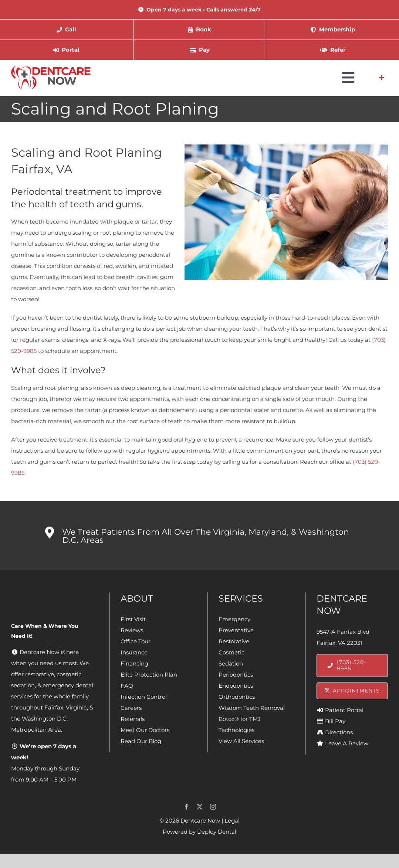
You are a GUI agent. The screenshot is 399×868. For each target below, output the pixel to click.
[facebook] (186, 807)
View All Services (241, 741)
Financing (134, 663)
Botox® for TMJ (240, 719)
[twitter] (200, 807)
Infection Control (144, 697)
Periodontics (236, 675)
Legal (232, 821)
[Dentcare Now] (51, 69)
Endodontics (236, 686)
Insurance (134, 652)
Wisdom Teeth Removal (252, 708)
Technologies (236, 730)
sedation (23, 685)
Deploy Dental (217, 832)
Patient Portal (344, 710)
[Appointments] (352, 691)
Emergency (234, 619)
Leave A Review (347, 743)
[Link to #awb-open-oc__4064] (382, 78)
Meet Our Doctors (145, 730)
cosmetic (69, 674)
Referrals (133, 719)
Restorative (234, 641)
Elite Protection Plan (149, 675)
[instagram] (213, 807)
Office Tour (136, 641)
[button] (199, 535)
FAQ (127, 686)
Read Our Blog (141, 741)
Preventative (236, 630)
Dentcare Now (200, 821)
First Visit (133, 619)
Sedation (231, 663)
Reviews (132, 630)
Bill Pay (335, 721)
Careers (131, 708)
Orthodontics (237, 697)
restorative (40, 674)
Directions (339, 732)
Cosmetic (231, 652)
